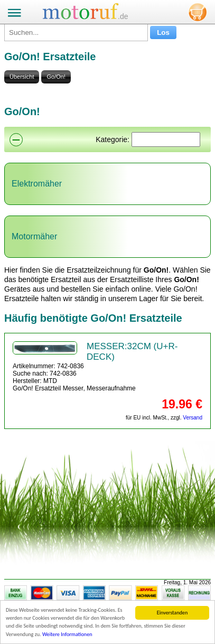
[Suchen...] (76, 32)
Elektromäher (37, 184)
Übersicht (22, 77)
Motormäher (34, 236)
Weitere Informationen (67, 634)
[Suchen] (166, 139)
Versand (193, 418)
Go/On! (56, 77)
